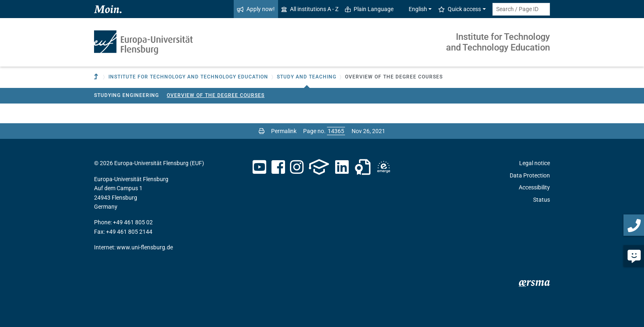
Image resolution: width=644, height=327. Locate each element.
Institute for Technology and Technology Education (498, 42)
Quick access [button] (460, 9)
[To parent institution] (97, 77)
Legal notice (535, 163)
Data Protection (530, 175)
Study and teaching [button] (307, 77)
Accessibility (534, 187)
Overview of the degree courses (216, 95)
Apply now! (256, 9)
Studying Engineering (126, 95)
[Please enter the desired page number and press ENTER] (336, 131)
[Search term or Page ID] (521, 9)
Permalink (284, 131)
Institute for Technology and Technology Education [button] (188, 77)
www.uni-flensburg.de (145, 247)
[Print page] (262, 131)
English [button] (414, 9)
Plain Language (369, 9)
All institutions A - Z (310, 9)
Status (542, 200)
